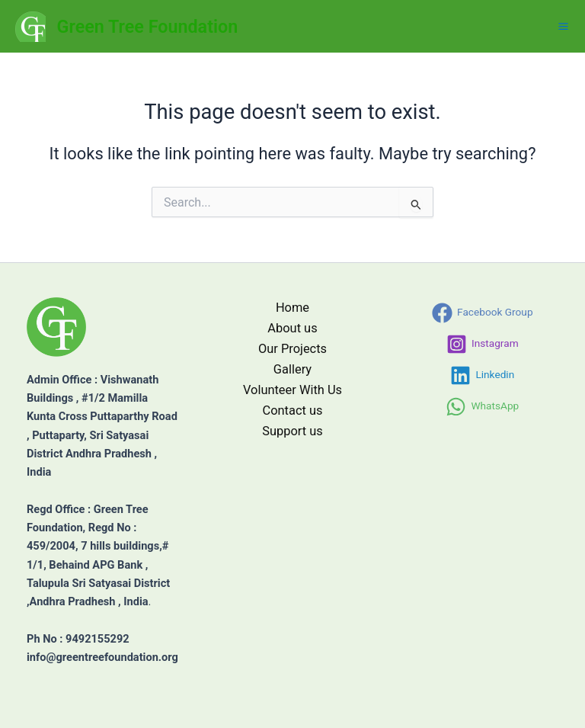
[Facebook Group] (482, 313)
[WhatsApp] (482, 407)
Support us (292, 431)
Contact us (293, 411)
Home (292, 308)
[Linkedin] (482, 375)
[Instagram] (483, 344)
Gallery (292, 369)
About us (292, 328)
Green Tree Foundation (148, 27)
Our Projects (292, 349)
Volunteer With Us (292, 390)
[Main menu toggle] (563, 26)
